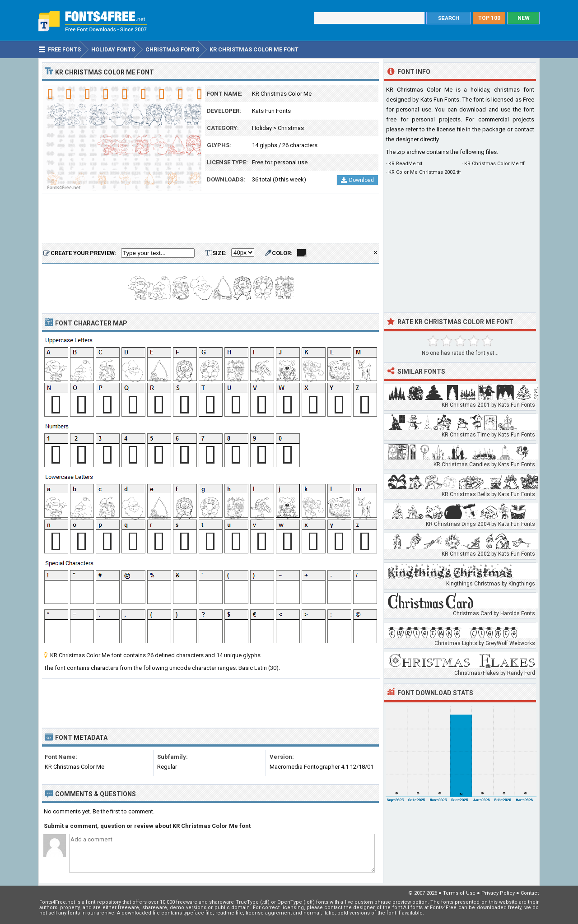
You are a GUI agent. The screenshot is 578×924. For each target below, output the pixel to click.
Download (357, 180)
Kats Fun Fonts (271, 111)
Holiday (262, 128)
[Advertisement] (210, 219)
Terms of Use (459, 893)
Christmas (291, 128)
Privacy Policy (498, 893)
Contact (530, 893)
